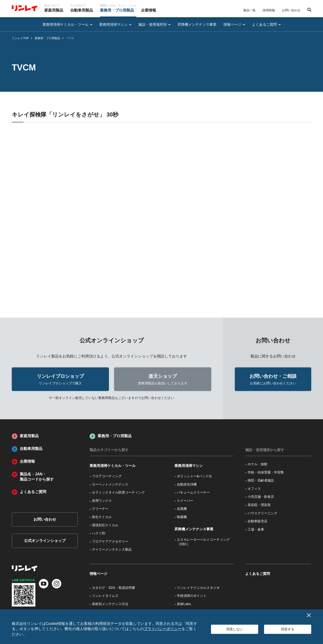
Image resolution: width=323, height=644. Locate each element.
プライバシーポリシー (163, 629)
